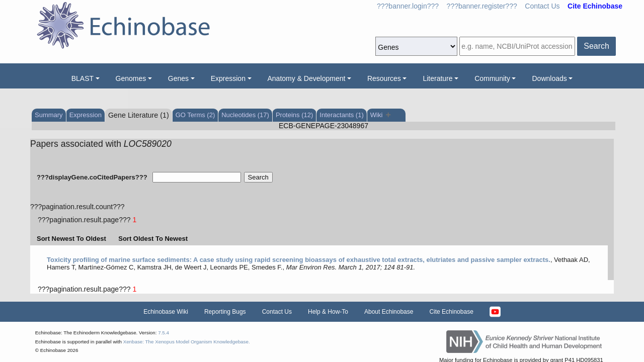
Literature (437, 78)
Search (596, 46)
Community (492, 78)
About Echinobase (389, 312)
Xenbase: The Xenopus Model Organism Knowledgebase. (187, 342)
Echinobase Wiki (166, 312)
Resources (384, 78)
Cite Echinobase (451, 312)
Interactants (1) (341, 115)
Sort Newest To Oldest (71, 239)
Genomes (131, 78)
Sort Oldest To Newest (153, 239)
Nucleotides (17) (245, 115)
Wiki (381, 115)
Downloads (549, 78)
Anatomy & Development (307, 78)
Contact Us (542, 6)
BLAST (83, 78)
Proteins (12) (294, 115)
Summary (49, 115)
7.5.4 (164, 333)
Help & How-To (328, 312)
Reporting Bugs (225, 312)
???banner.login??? (408, 6)
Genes (178, 78)
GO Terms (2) (195, 115)
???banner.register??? (482, 6)
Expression (228, 78)
